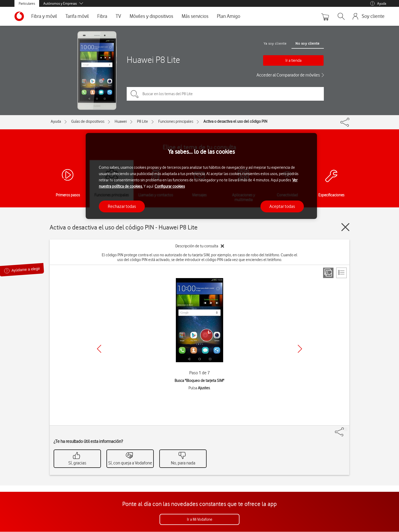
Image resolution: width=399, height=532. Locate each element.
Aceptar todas (282, 206)
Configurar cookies (170, 186)
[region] (201, 176)
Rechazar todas (122, 206)
